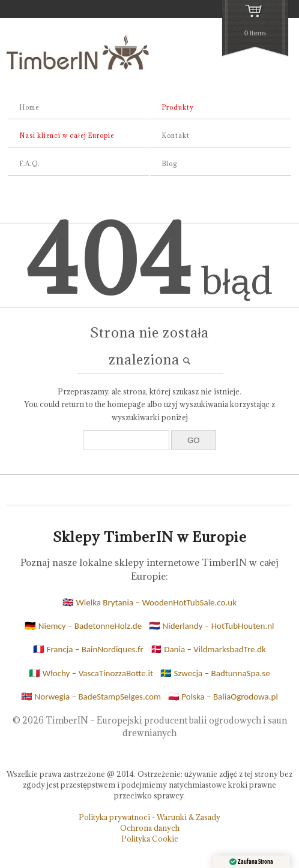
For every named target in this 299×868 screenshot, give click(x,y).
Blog (170, 164)
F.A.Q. (30, 164)
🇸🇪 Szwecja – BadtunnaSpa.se (215, 673)
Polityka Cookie (150, 839)
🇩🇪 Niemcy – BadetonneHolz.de (83, 626)
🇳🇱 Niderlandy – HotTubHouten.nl (211, 626)
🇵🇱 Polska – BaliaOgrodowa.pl (223, 697)
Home (29, 107)
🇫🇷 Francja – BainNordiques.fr (88, 649)
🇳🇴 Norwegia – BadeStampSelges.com (91, 697)
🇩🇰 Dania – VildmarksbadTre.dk (208, 649)
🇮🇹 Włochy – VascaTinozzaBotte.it (91, 673)
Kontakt (176, 135)
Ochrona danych (150, 828)
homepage (126, 404)
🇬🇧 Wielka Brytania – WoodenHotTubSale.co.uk (149, 602)
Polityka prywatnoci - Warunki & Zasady (149, 817)
